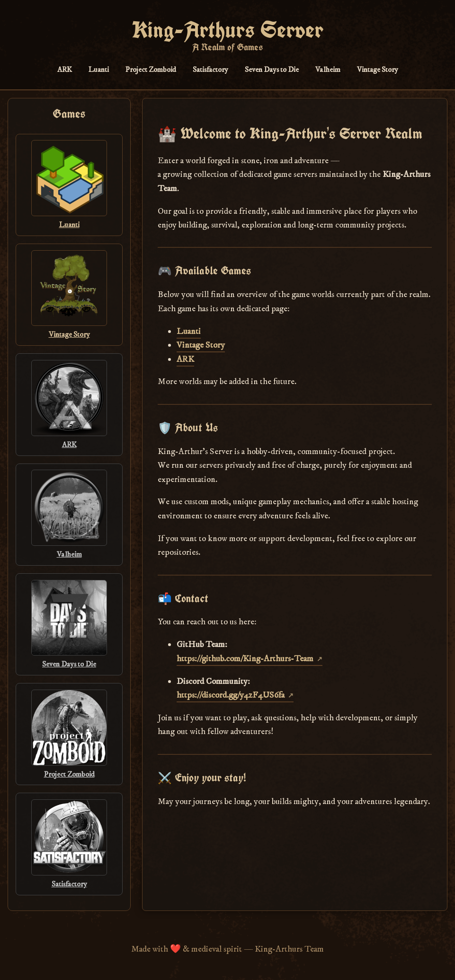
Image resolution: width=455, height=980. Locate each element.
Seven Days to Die (272, 70)
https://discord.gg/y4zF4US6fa (231, 695)
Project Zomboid (151, 70)
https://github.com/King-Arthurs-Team (245, 659)
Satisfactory (210, 70)
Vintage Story (378, 70)
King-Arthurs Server (227, 30)
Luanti (99, 70)
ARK (65, 70)
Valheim (328, 70)
